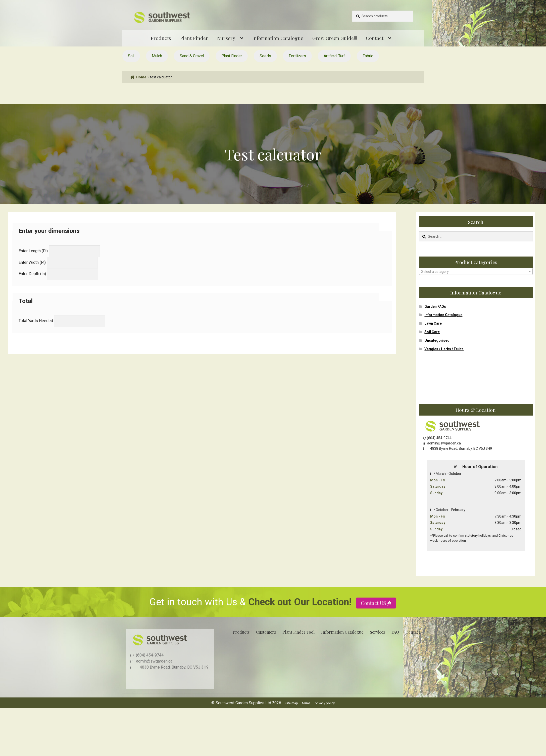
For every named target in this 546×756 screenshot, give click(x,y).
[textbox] (476, 272)
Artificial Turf (334, 56)
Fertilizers (297, 56)
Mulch (157, 56)
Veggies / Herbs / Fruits (444, 349)
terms (306, 703)
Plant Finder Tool (299, 632)
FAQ (395, 632)
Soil (131, 56)
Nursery (226, 38)
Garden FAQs (435, 307)
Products (161, 38)
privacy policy (325, 703)
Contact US (374, 620)
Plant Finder (194, 38)
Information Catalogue (278, 38)
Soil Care (432, 332)
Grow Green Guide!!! (335, 38)
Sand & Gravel (192, 56)
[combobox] (476, 271)
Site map (292, 703)
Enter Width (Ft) (32, 262)
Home (141, 77)
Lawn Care (433, 323)
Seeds (265, 56)
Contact (375, 38)
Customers (266, 632)
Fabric (368, 56)
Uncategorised (437, 340)
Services (377, 632)
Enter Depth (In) (32, 274)
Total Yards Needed (36, 321)
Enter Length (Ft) (33, 251)
